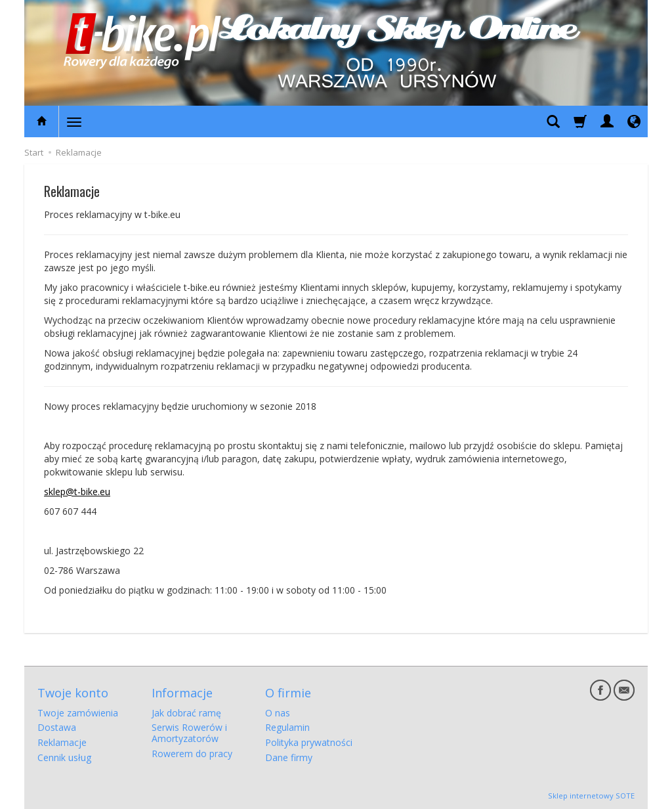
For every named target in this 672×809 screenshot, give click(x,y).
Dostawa (57, 727)
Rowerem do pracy (192, 754)
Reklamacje (62, 742)
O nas (278, 713)
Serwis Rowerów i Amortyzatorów (189, 733)
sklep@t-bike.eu (77, 492)
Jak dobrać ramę (186, 713)
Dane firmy (289, 757)
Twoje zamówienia (78, 713)
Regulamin (287, 727)
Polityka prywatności (309, 742)
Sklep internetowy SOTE (591, 796)
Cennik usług (64, 757)
